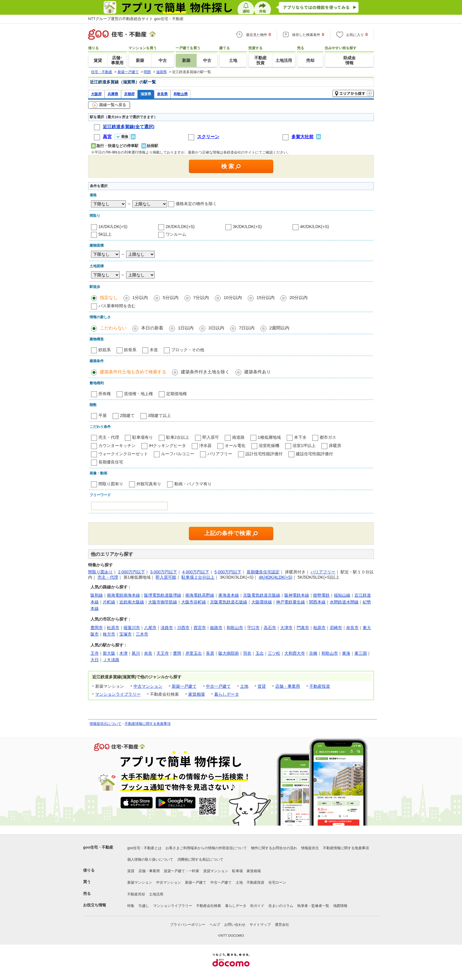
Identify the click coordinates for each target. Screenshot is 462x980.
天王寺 (163, 653)
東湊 (346, 653)
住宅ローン (277, 882)
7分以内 (201, 297)
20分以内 (298, 297)
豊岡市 (97, 628)
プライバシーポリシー (188, 925)
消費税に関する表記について (200, 859)
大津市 (286, 628)
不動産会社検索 (209, 906)
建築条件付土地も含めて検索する (133, 372)
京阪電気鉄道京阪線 (262, 595)
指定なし (109, 297)
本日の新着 (152, 328)
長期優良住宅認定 (263, 572)
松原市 (113, 628)
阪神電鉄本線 (297, 595)
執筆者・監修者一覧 (313, 906)
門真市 (303, 628)
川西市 (183, 628)
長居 (210, 653)
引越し (144, 906)
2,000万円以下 (132, 572)
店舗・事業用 (288, 686)
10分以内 (233, 297)
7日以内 (247, 328)
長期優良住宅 (111, 462)
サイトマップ (260, 925)
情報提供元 (310, 848)
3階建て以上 (159, 415)
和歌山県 (181, 94)
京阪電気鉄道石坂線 (229, 602)
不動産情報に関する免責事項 (148, 724)
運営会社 (282, 925)
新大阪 (109, 653)
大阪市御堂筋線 (163, 602)
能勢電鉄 (321, 595)
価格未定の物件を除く (196, 204)
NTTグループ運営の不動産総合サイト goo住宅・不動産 (136, 19)
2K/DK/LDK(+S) (180, 227)
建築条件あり (258, 372)
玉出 (260, 653)
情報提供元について (105, 724)
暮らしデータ (227, 694)
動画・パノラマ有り (193, 484)
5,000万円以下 (228, 572)
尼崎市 (336, 628)
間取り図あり (100, 572)
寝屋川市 (132, 628)
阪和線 (97, 595)
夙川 (136, 653)
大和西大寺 (295, 653)
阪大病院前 (229, 653)
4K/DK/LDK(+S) (314, 227)
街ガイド (257, 906)
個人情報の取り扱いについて (150, 859)
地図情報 (340, 906)
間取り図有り (111, 484)
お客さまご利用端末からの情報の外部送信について (206, 848)
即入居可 (211, 437)
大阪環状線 (262, 602)
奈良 (148, 653)
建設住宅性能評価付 (314, 454)
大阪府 (96, 94)
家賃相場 (197, 694)
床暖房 (335, 446)
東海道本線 (229, 595)
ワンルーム (176, 234)
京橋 (313, 653)
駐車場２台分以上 (198, 577)
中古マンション (148, 686)
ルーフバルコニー (178, 454)
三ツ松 (274, 653)
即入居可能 (166, 577)
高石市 (270, 628)
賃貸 (262, 686)
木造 (154, 350)
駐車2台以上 (178, 437)
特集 (131, 906)
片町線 (109, 602)
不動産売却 (136, 894)
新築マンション (140, 882)
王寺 (95, 653)
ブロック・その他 (188, 350)
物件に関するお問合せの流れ (274, 848)
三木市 (142, 634)
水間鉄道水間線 (344, 602)
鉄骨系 (130, 350)
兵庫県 (113, 94)
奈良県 (162, 94)
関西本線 (317, 602)
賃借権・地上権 (138, 394)
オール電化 (235, 446)
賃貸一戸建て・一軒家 (181, 871)
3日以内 (216, 328)
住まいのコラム (281, 906)
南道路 (238, 437)
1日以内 (186, 328)
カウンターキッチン (117, 446)
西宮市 (200, 628)
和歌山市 (235, 628)
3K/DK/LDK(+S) (247, 227)
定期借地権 (176, 394)
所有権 (105, 394)
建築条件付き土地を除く (205, 372)
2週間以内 (279, 328)
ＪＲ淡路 (111, 660)
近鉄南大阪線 (132, 602)
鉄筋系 (105, 350)
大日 (95, 660)
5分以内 (170, 297)
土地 (244, 686)
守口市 (253, 628)
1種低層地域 (269, 437)
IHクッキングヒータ (167, 446)
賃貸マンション (216, 871)
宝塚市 (126, 634)
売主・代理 (109, 437)
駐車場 (237, 871)
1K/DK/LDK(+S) (113, 227)
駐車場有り (143, 437)
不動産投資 (320, 686)
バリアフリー (220, 454)
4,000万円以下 (196, 572)
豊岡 (177, 653)
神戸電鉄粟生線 (291, 602)
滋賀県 (146, 94)
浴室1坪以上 (304, 446)
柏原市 (319, 628)
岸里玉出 (194, 653)
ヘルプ (215, 925)
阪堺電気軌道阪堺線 (163, 595)
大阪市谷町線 (194, 602)
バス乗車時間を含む (117, 306)
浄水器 (205, 446)
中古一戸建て (218, 686)
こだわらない (113, 328)
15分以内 (266, 297)
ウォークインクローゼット (123, 454)
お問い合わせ (235, 925)
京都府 (129, 94)
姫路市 (216, 628)
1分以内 (140, 297)
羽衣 (247, 653)
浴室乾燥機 (269, 446)
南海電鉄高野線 (200, 595)
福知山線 (342, 595)
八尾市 (150, 628)
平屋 (103, 415)
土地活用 (156, 894)
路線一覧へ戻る (109, 105)
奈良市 (352, 628)
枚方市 (109, 634)
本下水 (300, 437)
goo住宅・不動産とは (144, 848)
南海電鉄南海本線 (123, 595)
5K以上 (105, 234)
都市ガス (328, 437)
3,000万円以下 (164, 572)
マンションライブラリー (118, 694)
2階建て (127, 415)
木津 (123, 653)
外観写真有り (149, 484)
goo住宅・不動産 (98, 847)
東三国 (361, 653)
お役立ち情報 (95, 905)
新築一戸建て (184, 686)
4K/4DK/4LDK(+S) (275, 577)
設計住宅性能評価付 (264, 454)
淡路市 (167, 628)
